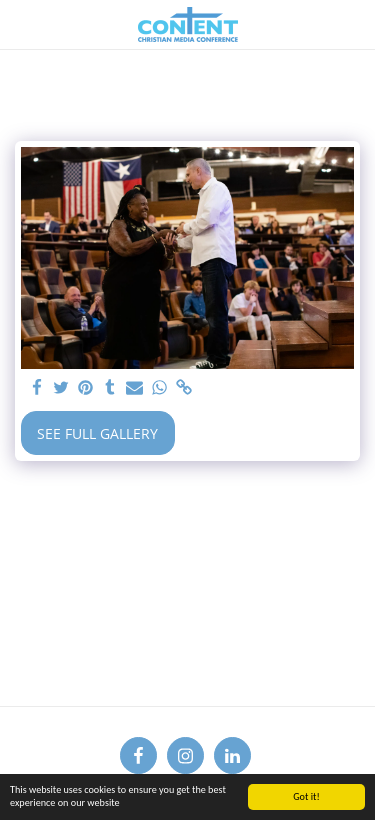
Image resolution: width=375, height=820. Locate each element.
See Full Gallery (97, 433)
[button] (22, 23)
